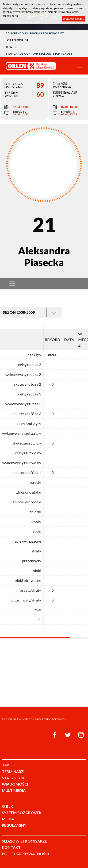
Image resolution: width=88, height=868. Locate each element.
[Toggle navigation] (80, 66)
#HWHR (11, 47)
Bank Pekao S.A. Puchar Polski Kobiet (35, 33)
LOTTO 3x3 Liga (17, 40)
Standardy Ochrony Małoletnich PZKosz (39, 54)
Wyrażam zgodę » (74, 19)
